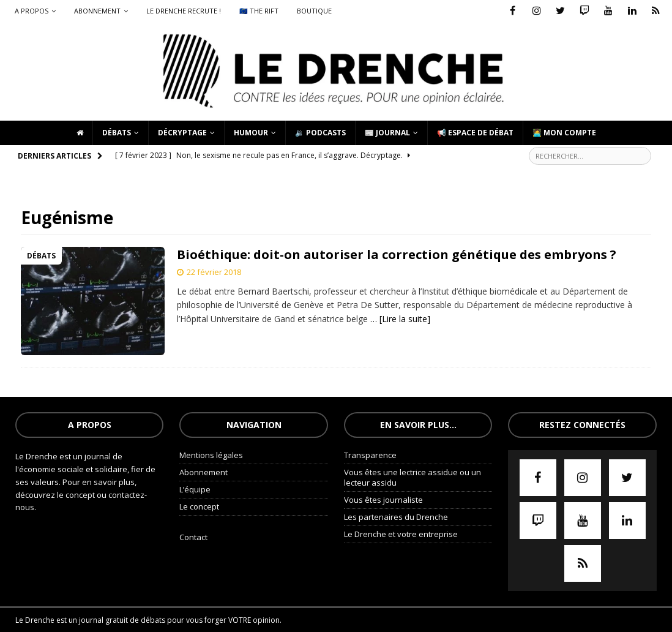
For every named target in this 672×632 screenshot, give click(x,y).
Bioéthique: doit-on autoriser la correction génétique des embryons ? (397, 254)
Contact (193, 537)
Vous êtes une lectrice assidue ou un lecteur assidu (413, 477)
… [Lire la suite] (400, 319)
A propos (32, 11)
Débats (117, 133)
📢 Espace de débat (475, 133)
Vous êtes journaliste (383, 500)
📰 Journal (387, 133)
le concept (77, 495)
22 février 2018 (214, 272)
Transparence (370, 455)
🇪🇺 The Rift (259, 11)
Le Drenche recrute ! (184, 11)
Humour (251, 133)
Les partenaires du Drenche (396, 517)
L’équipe (195, 489)
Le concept (199, 506)
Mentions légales (211, 455)
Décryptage (182, 133)
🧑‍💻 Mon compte (564, 133)
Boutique (314, 11)
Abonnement (97, 11)
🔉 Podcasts (320, 133)
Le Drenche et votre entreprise (401, 534)
